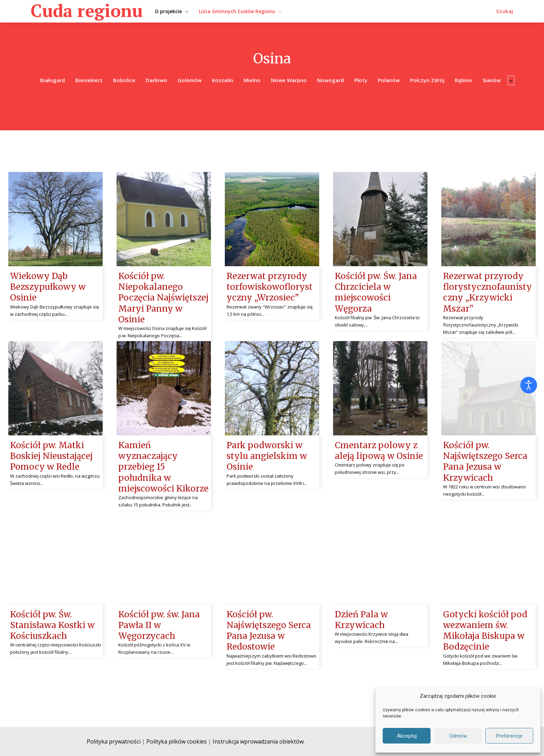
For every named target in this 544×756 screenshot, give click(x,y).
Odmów (458, 736)
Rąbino (464, 80)
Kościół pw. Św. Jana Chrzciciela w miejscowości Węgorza (376, 292)
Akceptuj (407, 736)
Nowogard (330, 80)
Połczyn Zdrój (427, 80)
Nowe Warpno (289, 80)
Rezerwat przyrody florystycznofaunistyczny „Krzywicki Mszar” (487, 292)
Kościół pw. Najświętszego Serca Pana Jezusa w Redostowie (269, 631)
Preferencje (509, 736)
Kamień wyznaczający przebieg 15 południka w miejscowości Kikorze (163, 467)
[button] (505, 11)
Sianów (492, 80)
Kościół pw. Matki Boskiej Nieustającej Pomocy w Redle (51, 456)
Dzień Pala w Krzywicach (361, 620)
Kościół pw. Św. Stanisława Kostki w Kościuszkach (52, 625)
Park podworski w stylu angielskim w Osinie (267, 456)
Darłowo (156, 80)
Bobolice (124, 80)
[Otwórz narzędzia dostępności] (529, 385)
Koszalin (223, 80)
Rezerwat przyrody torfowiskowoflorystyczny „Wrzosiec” (270, 287)
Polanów (389, 80)
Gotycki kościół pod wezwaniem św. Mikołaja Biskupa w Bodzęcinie (485, 631)
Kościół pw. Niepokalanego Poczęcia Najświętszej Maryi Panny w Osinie (163, 298)
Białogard (53, 80)
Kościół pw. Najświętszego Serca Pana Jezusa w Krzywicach (485, 462)
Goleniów (190, 80)
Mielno (252, 80)
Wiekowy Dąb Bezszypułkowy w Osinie (48, 287)
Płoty (361, 80)
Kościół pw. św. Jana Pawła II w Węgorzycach (159, 625)
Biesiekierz (89, 80)
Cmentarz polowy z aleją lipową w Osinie (379, 451)
